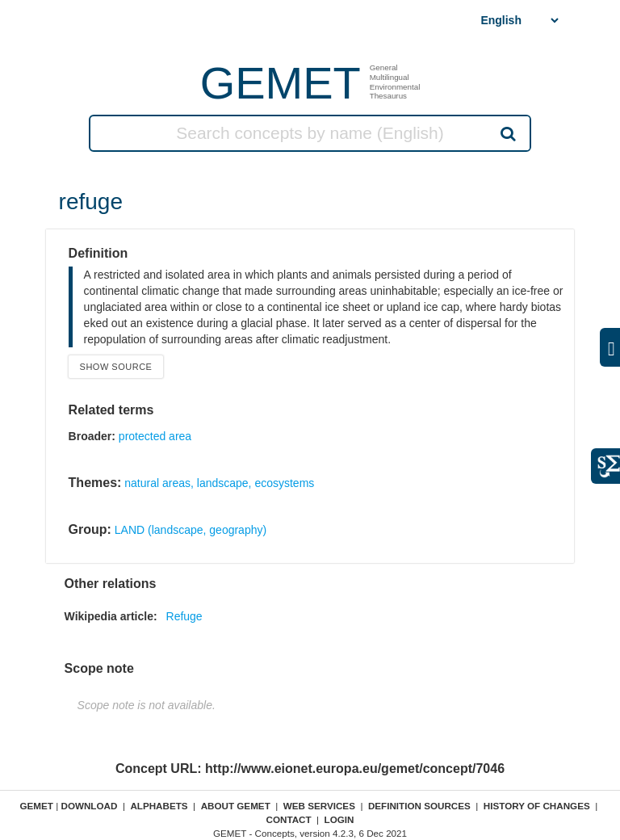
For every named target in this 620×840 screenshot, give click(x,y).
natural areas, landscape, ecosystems (219, 483)
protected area (155, 436)
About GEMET (236, 806)
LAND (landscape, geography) (191, 530)
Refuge (184, 616)
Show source (116, 367)
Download (89, 806)
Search (507, 133)
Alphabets (159, 806)
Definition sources (419, 806)
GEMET (281, 83)
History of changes (537, 806)
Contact (288, 819)
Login (339, 819)
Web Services (319, 806)
